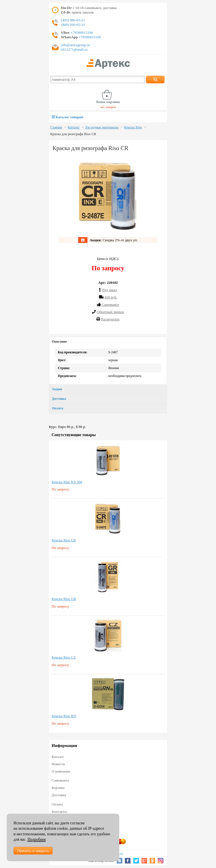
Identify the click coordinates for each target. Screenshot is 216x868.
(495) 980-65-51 (73, 20)
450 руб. (111, 297)
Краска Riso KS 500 (67, 482)
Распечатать (110, 319)
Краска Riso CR (64, 540)
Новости (58, 764)
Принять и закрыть (33, 851)
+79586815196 (81, 33)
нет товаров (108, 107)
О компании (61, 771)
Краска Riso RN (64, 716)
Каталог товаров (67, 117)
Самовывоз (60, 780)
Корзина (58, 788)
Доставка (59, 399)
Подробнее (37, 839)
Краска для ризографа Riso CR (73, 134)
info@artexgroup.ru (76, 45)
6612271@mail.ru (74, 49)
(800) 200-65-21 (73, 25)
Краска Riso (133, 127)
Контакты (59, 812)
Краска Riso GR (64, 599)
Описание (59, 342)
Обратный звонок (110, 312)
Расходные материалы (102, 127)
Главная (56, 127)
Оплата (58, 408)
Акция (57, 389)
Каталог (74, 127)
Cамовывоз (110, 304)
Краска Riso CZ (64, 657)
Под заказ (109, 290)
